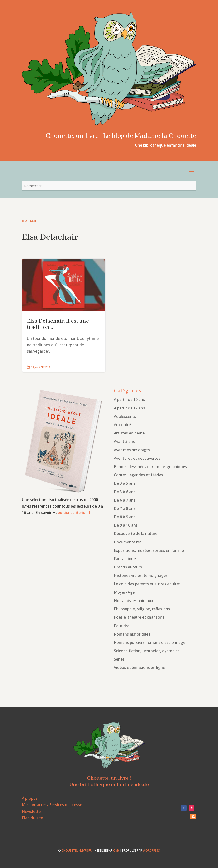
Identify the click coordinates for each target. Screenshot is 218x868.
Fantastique (125, 559)
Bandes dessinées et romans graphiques (150, 467)
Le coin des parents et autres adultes (147, 584)
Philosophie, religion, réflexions (142, 609)
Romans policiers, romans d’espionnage (150, 642)
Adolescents (125, 416)
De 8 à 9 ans (125, 517)
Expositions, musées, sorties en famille (149, 550)
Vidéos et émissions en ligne (139, 667)
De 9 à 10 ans (126, 525)
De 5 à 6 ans (125, 492)
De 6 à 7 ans (125, 500)
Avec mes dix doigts (132, 450)
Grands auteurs (128, 567)
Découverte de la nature (136, 533)
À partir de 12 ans (129, 408)
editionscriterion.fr (75, 513)
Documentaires (128, 542)
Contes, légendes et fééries (138, 475)
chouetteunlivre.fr (77, 851)
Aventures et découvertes (137, 458)
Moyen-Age (124, 592)
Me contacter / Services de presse (52, 805)
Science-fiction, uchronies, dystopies (147, 651)
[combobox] (109, 186)
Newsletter (32, 811)
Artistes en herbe (129, 433)
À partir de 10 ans (129, 399)
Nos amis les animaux (134, 601)
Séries (119, 659)
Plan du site (32, 818)
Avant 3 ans (124, 441)
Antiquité (122, 425)
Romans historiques (132, 634)
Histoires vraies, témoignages (141, 575)
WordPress (151, 851)
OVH (116, 851)
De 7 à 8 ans (125, 508)
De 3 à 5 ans (125, 483)
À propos (30, 798)
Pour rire (122, 626)
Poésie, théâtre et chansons (139, 617)
